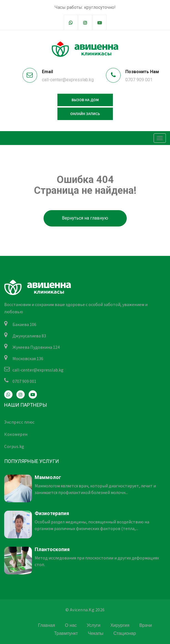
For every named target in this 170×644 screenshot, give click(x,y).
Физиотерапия (52, 513)
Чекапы (96, 633)
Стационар (125, 633)
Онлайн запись (85, 114)
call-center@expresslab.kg (68, 80)
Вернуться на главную (85, 218)
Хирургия (120, 625)
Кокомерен (16, 434)
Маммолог (48, 477)
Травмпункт (66, 633)
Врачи (145, 625)
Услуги (94, 625)
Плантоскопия (52, 549)
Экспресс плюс (19, 422)
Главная (46, 625)
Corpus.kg (14, 446)
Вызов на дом (85, 100)
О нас (71, 625)
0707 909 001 (139, 80)
